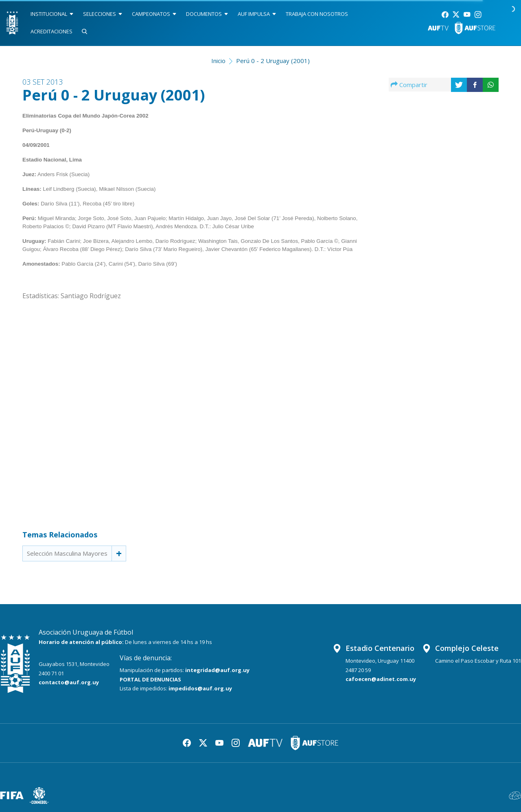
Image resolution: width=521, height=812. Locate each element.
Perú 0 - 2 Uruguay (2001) (273, 61)
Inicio (218, 61)
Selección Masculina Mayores (67, 553)
